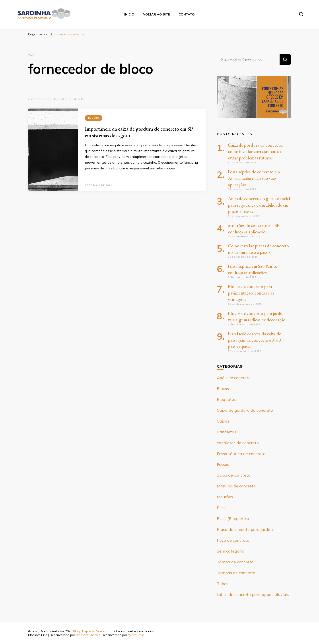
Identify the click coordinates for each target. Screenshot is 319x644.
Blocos (94, 118)
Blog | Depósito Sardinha (91, 631)
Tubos (223, 584)
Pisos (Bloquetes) (233, 519)
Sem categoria (231, 551)
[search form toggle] (301, 14)
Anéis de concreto (234, 378)
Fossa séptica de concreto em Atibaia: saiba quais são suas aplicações (254, 178)
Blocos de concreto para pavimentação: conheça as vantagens (251, 293)
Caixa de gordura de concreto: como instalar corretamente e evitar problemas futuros (256, 151)
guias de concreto (234, 475)
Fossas (223, 465)
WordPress (136, 635)
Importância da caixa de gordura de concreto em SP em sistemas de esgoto (139, 132)
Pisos (222, 508)
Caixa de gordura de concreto (245, 410)
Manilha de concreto (236, 486)
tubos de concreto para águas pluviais (253, 595)
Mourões (225, 497)
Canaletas (227, 432)
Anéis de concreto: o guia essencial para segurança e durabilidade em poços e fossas (259, 205)
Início (129, 14)
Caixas (223, 421)
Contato (187, 14)
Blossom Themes (88, 635)
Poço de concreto (233, 540)
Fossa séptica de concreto (241, 454)
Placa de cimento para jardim (245, 529)
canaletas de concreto (238, 443)
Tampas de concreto (236, 573)
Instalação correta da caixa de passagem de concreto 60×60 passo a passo (255, 340)
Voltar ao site (156, 14)
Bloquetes (226, 399)
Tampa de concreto (235, 562)
